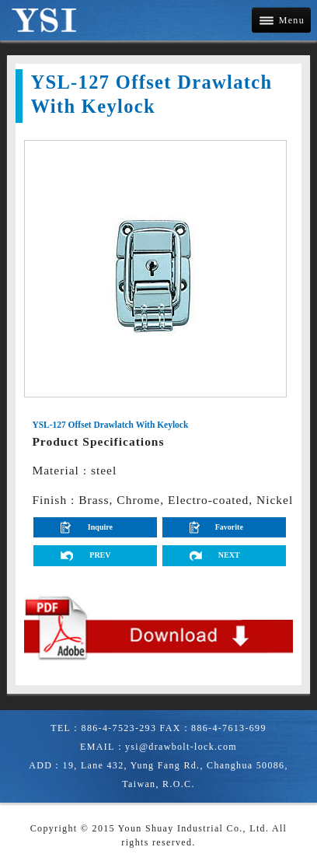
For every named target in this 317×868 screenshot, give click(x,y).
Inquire (100, 527)
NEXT (229, 555)
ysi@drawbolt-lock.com (181, 747)
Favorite (229, 527)
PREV (100, 555)
